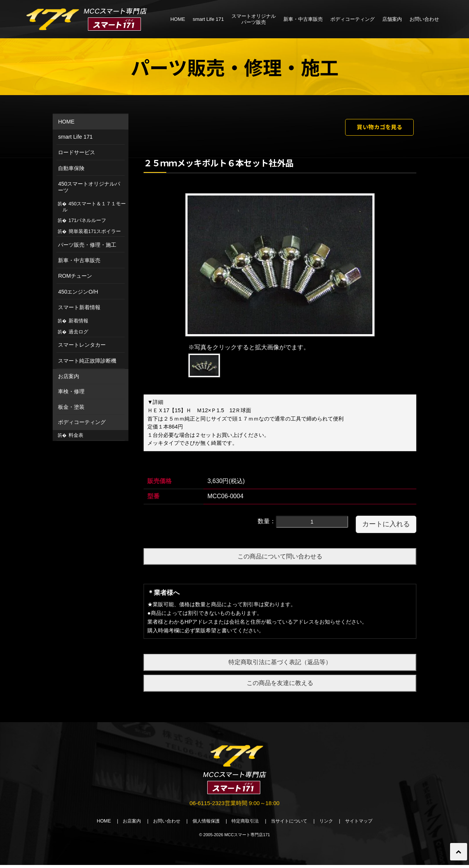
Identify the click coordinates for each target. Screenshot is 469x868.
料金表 (76, 435)
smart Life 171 (208, 19)
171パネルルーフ (87, 220)
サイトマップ (367, 824)
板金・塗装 (71, 407)
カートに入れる (386, 526)
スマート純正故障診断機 (87, 361)
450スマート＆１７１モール (94, 207)
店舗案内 (392, 19)
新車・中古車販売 (303, 19)
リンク (332, 824)
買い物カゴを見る (374, 128)
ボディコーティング (353, 19)
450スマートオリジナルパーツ (89, 187)
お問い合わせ (424, 19)
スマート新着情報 (79, 307)
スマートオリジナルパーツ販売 (254, 19)
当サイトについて (293, 824)
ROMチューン (75, 276)
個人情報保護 (203, 824)
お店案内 (69, 376)
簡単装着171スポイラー (95, 231)
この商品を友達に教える (280, 685)
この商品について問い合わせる (280, 558)
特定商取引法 (246, 824)
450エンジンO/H (78, 292)
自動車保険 (71, 168)
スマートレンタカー (82, 345)
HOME (178, 19)
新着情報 (78, 321)
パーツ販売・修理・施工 (87, 245)
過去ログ (78, 332)
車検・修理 (71, 391)
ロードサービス (77, 152)
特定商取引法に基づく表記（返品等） (280, 664)
